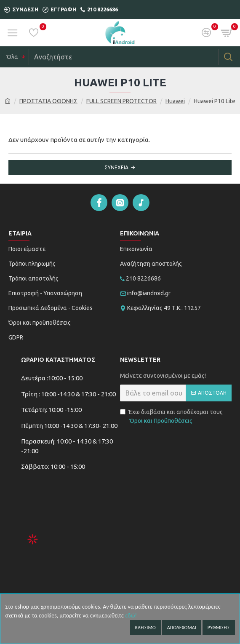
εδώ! (131, 616)
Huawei (175, 101)
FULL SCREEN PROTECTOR (121, 101)
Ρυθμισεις (219, 628)
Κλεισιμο (145, 628)
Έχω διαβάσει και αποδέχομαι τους (171, 417)
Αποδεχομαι (182, 628)
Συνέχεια (116, 167)
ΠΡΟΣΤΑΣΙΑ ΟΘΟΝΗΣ (48, 101)
